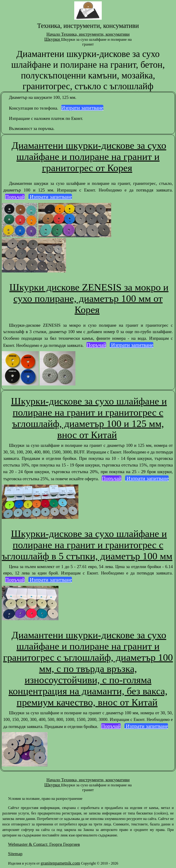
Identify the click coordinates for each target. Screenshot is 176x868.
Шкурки (53, 39)
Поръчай (15, 197)
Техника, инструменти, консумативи (95, 34)
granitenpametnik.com (60, 863)
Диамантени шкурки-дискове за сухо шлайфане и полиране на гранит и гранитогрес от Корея (89, 157)
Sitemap (15, 854)
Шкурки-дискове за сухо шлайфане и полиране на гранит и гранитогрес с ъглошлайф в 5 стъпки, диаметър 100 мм (87, 545)
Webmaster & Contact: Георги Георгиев (44, 844)
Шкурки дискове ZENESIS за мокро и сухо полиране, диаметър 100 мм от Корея (89, 298)
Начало (54, 34)
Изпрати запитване (82, 108)
